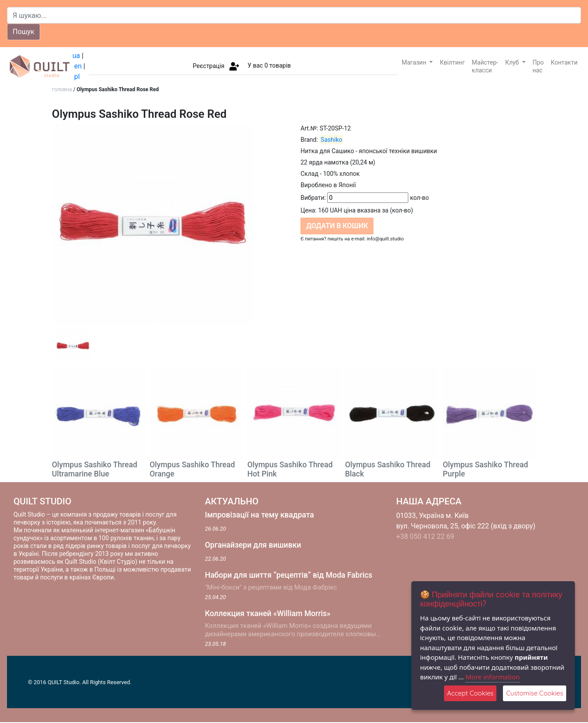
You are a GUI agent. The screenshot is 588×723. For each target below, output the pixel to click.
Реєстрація (209, 65)
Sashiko (331, 140)
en (78, 66)
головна (62, 89)
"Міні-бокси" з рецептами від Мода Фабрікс (271, 587)
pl (77, 77)
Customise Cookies (535, 693)
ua (76, 56)
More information (493, 677)
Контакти (564, 62)
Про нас (538, 66)
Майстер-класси (485, 66)
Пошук (24, 32)
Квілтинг (452, 62)
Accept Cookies (470, 693)
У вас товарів (269, 65)
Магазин (415, 62)
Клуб (513, 62)
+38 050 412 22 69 (425, 536)
